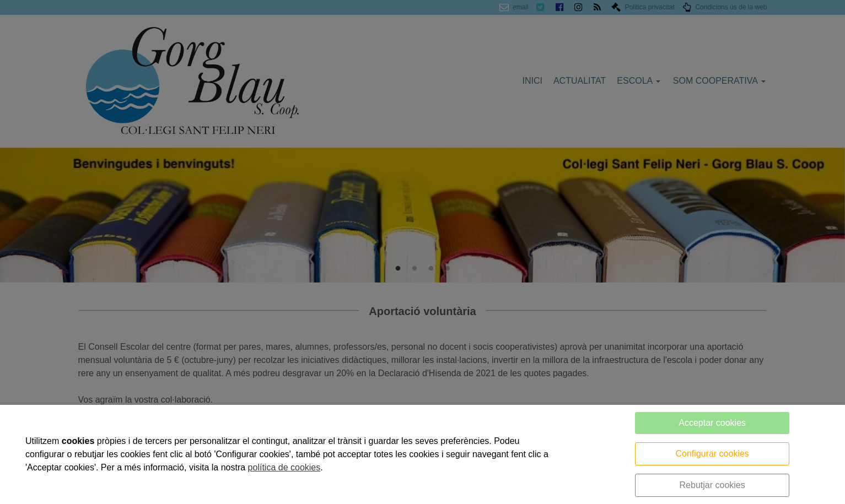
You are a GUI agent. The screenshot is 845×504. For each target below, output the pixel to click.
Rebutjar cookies (712, 485)
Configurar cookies (712, 454)
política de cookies (284, 467)
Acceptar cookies (712, 423)
